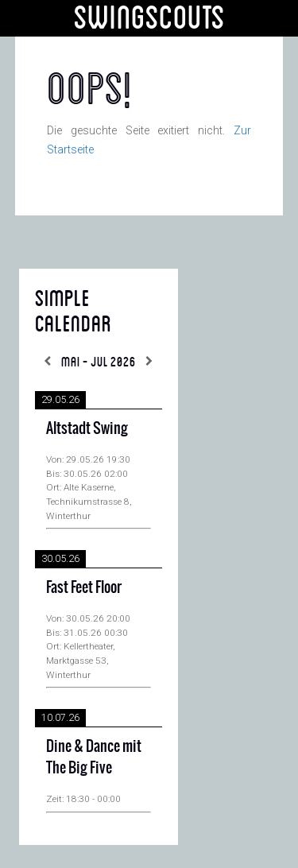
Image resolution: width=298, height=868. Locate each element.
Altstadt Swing (87, 428)
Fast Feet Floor (84, 587)
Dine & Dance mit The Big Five (94, 757)
